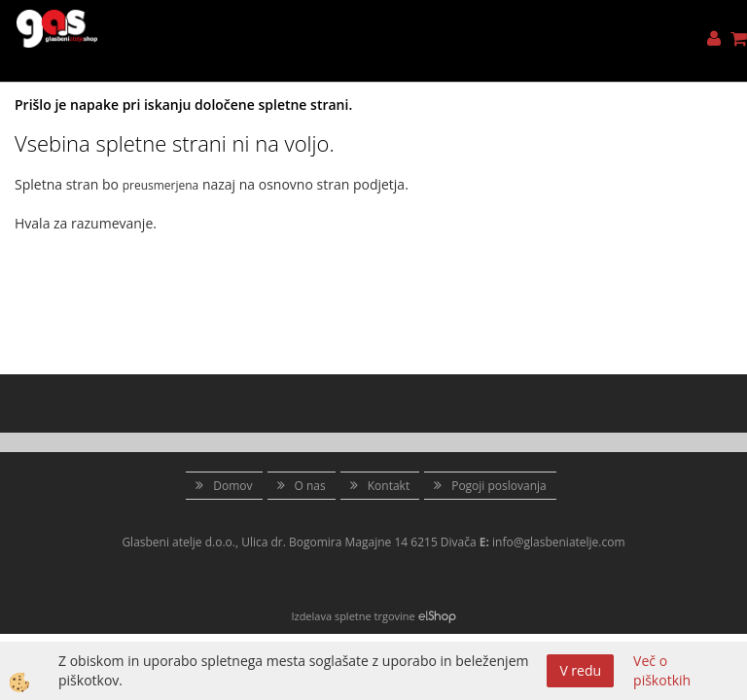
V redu (580, 670)
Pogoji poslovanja (499, 486)
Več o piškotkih (662, 670)
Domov (232, 486)
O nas (310, 486)
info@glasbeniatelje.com (559, 542)
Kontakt (389, 486)
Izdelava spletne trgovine (353, 616)
